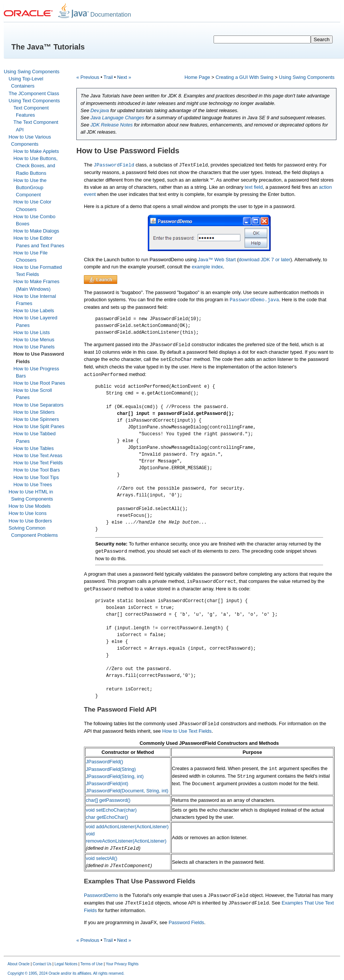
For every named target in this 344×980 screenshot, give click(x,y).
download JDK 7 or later (264, 260)
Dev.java (100, 110)
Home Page (197, 77)
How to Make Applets (36, 151)
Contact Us (42, 964)
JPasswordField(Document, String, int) (127, 791)
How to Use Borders (30, 521)
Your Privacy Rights (122, 964)
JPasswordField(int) (107, 784)
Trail (108, 77)
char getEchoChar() (107, 817)
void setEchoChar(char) (111, 810)
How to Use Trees (33, 485)
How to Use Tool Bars (37, 470)
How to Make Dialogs (36, 231)
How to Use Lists (32, 332)
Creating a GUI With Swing (244, 77)
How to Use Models (30, 506)
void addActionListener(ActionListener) (127, 827)
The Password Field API (120, 710)
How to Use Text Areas (38, 455)
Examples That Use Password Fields (140, 881)
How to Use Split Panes (39, 426)
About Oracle (19, 964)
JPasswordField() (105, 762)
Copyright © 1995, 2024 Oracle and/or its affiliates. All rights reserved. (66, 973)
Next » (124, 77)
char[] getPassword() (108, 800)
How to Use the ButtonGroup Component (30, 187)
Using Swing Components (32, 72)
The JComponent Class (34, 93)
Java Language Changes (117, 118)
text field (254, 187)
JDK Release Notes (112, 125)
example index (207, 267)
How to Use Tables (34, 448)
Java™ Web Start (218, 260)
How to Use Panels (34, 347)
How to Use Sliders (34, 412)
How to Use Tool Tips (36, 477)
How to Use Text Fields (38, 463)
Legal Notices (66, 964)
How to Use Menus (34, 340)
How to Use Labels (34, 310)
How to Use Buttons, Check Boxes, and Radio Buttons (36, 166)
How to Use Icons (28, 513)
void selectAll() (101, 858)
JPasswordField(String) (111, 769)
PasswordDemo (101, 895)
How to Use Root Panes (40, 383)
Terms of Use (92, 964)
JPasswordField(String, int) (115, 776)
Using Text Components (34, 101)
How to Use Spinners (36, 419)
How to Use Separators (39, 405)
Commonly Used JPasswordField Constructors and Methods (209, 743)
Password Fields (186, 922)
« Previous (88, 77)
